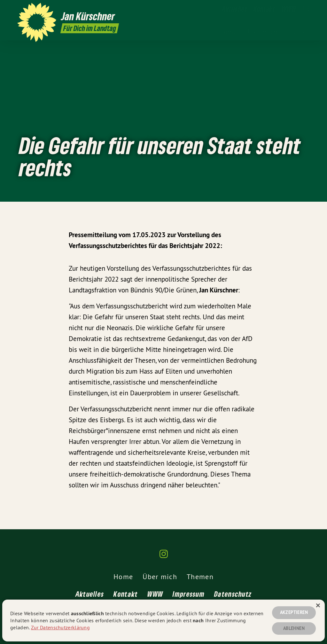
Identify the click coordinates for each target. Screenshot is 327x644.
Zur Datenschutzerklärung (60, 627)
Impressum (189, 594)
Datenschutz (233, 594)
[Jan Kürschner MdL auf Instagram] (306, 9)
